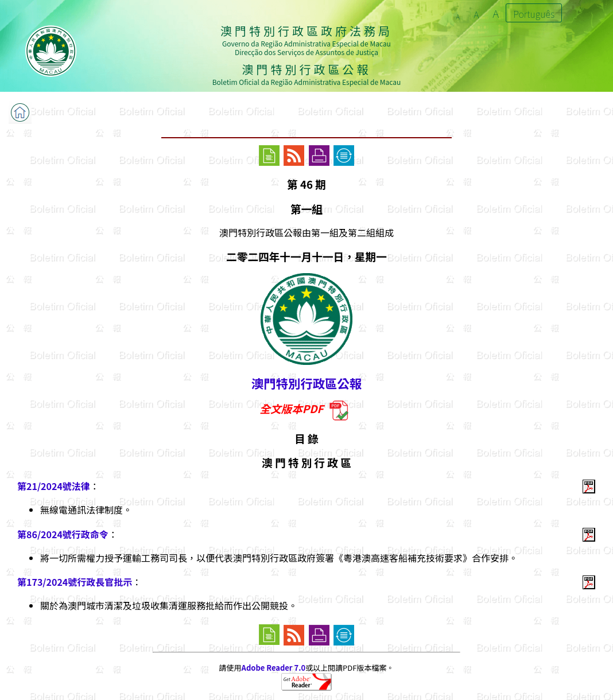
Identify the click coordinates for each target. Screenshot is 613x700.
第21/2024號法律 (54, 486)
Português (534, 14)
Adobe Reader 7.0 (273, 668)
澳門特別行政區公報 (306, 383)
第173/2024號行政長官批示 (75, 582)
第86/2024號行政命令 (63, 534)
